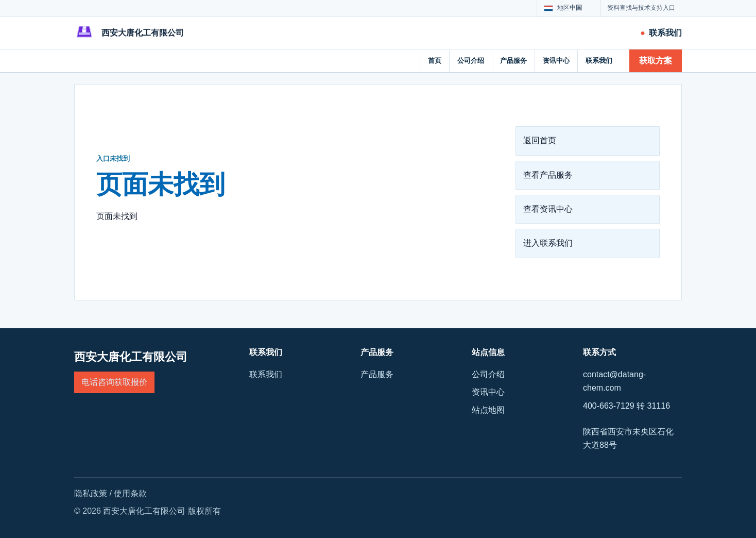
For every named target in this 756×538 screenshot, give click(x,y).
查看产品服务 (548, 175)
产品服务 (513, 61)
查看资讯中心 (548, 209)
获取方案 (656, 61)
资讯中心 (556, 61)
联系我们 (599, 61)
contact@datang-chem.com (614, 381)
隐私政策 (91, 493)
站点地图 (488, 410)
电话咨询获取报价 (114, 382)
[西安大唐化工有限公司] (129, 33)
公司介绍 (471, 61)
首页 (435, 61)
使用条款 (130, 493)
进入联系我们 (548, 243)
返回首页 (540, 140)
